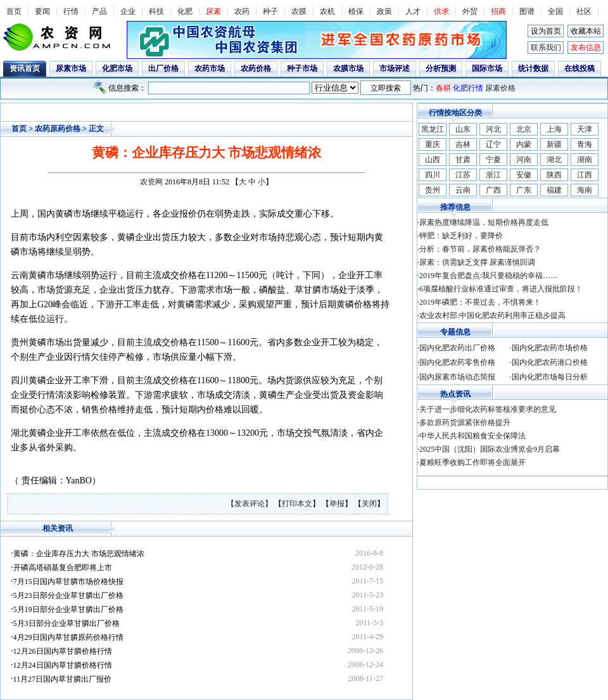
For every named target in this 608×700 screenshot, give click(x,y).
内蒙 (524, 144)
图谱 (527, 11)
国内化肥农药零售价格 (457, 362)
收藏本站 (586, 31)
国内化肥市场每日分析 (550, 377)
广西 (493, 190)
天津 (585, 129)
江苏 (463, 175)
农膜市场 (348, 68)
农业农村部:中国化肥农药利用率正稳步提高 (492, 315)
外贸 (470, 11)
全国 (555, 11)
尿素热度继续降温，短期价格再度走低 (484, 222)
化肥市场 (117, 68)
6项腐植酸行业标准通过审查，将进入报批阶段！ (501, 289)
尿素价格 (500, 88)
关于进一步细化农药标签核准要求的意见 (488, 409)
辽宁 (493, 144)
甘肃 (463, 160)
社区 (584, 11)
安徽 (524, 175)
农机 (327, 11)
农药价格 (256, 68)
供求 (441, 11)
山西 (433, 160)
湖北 (554, 160)
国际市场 (487, 68)
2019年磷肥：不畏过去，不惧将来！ (480, 302)
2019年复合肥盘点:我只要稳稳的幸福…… (489, 276)
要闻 (42, 11)
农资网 (151, 182)
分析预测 (441, 68)
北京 (524, 129)
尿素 (213, 11)
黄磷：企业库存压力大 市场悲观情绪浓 (79, 554)
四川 (433, 175)
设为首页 (546, 31)
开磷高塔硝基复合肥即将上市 (63, 568)
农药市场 (210, 68)
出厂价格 (163, 68)
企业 (128, 11)
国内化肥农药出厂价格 (457, 348)
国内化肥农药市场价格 (550, 348)
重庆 (433, 144)
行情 (71, 11)
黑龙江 (433, 129)
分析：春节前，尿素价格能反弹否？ (480, 249)
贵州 (433, 190)
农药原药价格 (58, 129)
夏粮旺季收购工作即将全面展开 (472, 462)
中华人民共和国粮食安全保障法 (472, 436)
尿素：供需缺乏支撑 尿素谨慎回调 (477, 262)
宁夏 (493, 160)
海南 (585, 190)
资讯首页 (25, 68)
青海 (585, 144)
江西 (585, 175)
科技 (156, 11)
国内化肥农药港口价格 (550, 362)
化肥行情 (468, 88)
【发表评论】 (250, 504)
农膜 (299, 11)
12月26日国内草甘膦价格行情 (63, 651)
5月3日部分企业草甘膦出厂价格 (66, 623)
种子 (270, 11)
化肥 (185, 11)
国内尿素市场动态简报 (457, 377)
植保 (356, 11)
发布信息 (586, 48)
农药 (242, 11)
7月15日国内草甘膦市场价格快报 (68, 582)
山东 (463, 129)
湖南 (585, 160)
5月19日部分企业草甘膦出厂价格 (68, 609)
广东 (524, 190)
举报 (337, 504)
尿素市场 (71, 68)
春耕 (443, 88)
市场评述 (395, 68)
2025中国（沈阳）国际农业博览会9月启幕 (490, 449)
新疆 (554, 144)
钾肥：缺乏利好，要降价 (461, 236)
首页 (14, 11)
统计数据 (533, 68)
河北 (493, 129)
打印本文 (297, 504)
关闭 (369, 504)
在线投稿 (579, 68)
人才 (413, 11)
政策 (384, 11)
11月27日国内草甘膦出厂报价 (63, 679)
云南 (463, 190)
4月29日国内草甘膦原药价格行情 (68, 637)
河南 (524, 160)
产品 (99, 11)
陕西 (554, 175)
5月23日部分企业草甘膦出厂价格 (68, 595)
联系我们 (546, 48)
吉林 (463, 144)
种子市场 (302, 68)
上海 (554, 129)
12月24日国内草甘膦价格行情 (63, 665)
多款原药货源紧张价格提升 (465, 423)
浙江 (493, 175)
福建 (554, 190)
